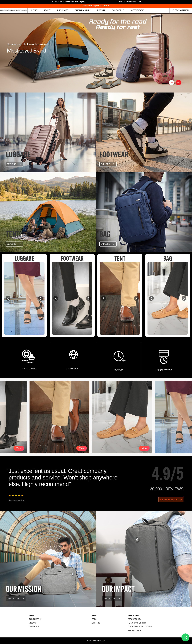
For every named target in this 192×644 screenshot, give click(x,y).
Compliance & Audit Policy (140, 627)
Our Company (35, 619)
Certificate (137, 10)
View (26, 448)
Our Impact (34, 627)
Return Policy (134, 631)
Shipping (96, 623)
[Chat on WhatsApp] (185, 637)
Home (34, 10)
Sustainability (83, 10)
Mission (32, 623)
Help (94, 616)
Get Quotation (181, 10)
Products (63, 10)
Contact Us (118, 10)
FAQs (94, 619)
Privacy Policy (134, 619)
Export (101, 10)
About (47, 10)
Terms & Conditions (137, 623)
